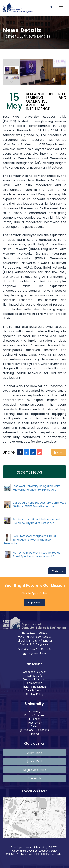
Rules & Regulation (34, 687)
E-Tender (34, 719)
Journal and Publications (34, 730)
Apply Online (35, 753)
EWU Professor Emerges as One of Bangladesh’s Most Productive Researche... (30, 540)
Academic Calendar (35, 672)
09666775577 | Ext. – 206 (35, 649)
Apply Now (34, 602)
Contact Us (35, 778)
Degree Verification (35, 770)
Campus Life (34, 675)
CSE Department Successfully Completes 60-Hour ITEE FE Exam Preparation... (39, 504)
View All (57, 571)
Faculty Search (35, 690)
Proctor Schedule (34, 715)
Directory (35, 711)
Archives (35, 734)
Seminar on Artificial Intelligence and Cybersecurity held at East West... (36, 521)
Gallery (35, 726)
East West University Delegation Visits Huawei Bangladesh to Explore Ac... (36, 488)
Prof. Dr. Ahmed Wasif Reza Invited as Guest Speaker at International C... (36, 554)
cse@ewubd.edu (34, 653)
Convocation (35, 683)
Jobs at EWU (35, 761)
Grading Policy (35, 694)
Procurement (34, 723)
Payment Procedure (34, 679)
